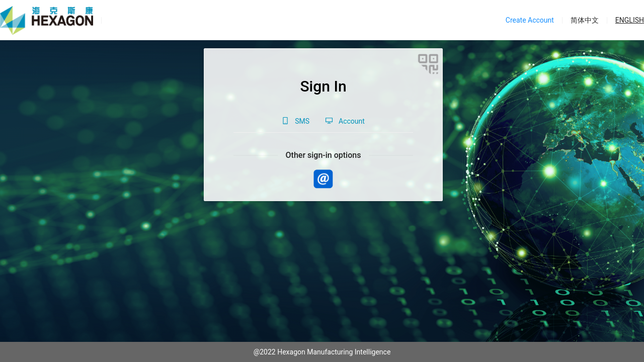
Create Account (530, 20)
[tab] (296, 121)
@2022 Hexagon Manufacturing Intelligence (322, 352)
